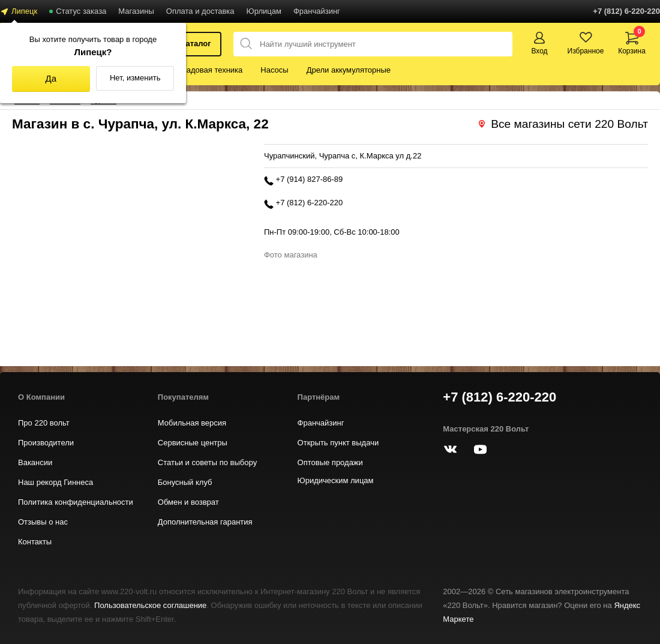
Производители (46, 443)
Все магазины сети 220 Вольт (569, 124)
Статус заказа (81, 11)
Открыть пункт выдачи (338, 443)
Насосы (274, 70)
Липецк (24, 11)
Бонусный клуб (185, 482)
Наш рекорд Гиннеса (55, 482)
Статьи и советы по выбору (207, 462)
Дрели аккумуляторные (349, 70)
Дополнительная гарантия (205, 522)
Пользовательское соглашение (150, 605)
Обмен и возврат (188, 502)
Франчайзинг (317, 11)
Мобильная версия (192, 423)
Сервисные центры (193, 443)
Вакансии (35, 462)
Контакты (35, 542)
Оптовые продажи (330, 462)
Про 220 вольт (44, 423)
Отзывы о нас (43, 522)
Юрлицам (264, 11)
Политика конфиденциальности (76, 502)
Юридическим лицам (336, 480)
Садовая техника (211, 70)
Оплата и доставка (200, 11)
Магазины (136, 11)
